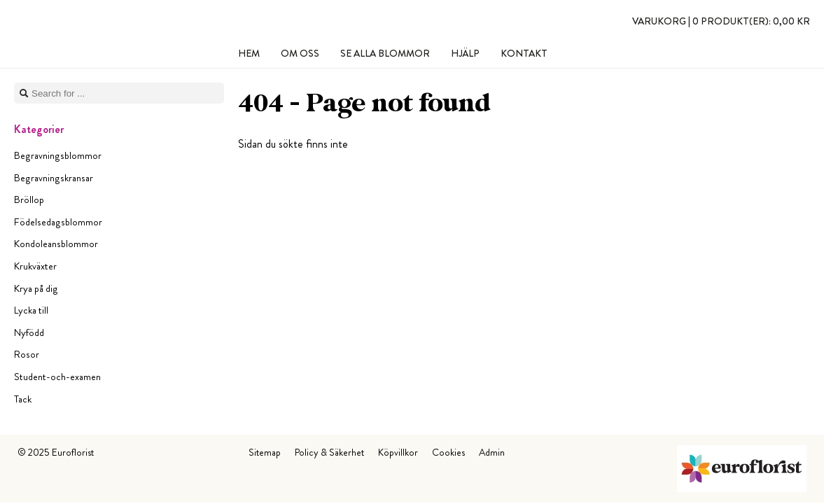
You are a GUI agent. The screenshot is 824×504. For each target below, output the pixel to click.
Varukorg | (721, 21)
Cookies (448, 452)
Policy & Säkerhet (329, 452)
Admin (492, 452)
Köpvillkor (398, 452)
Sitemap (265, 452)
